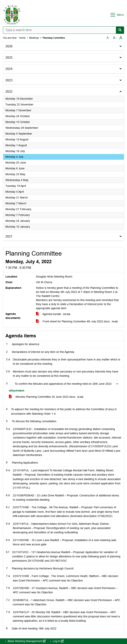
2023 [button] (9, 80)
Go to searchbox (0, 2)
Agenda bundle (54, 314)
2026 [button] (9, 46)
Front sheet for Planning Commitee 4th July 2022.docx (78, 322)
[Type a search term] (63, 30)
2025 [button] (9, 58)
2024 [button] (9, 69)
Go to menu (1, 2)
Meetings (34, 38)
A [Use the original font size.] (108, 38)
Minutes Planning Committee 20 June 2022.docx (47, 397)
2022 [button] (9, 92)
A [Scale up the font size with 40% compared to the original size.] (121, 38)
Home (22, 38)
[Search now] (120, 30)
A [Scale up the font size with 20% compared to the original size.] (114, 38)
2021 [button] (9, 236)
